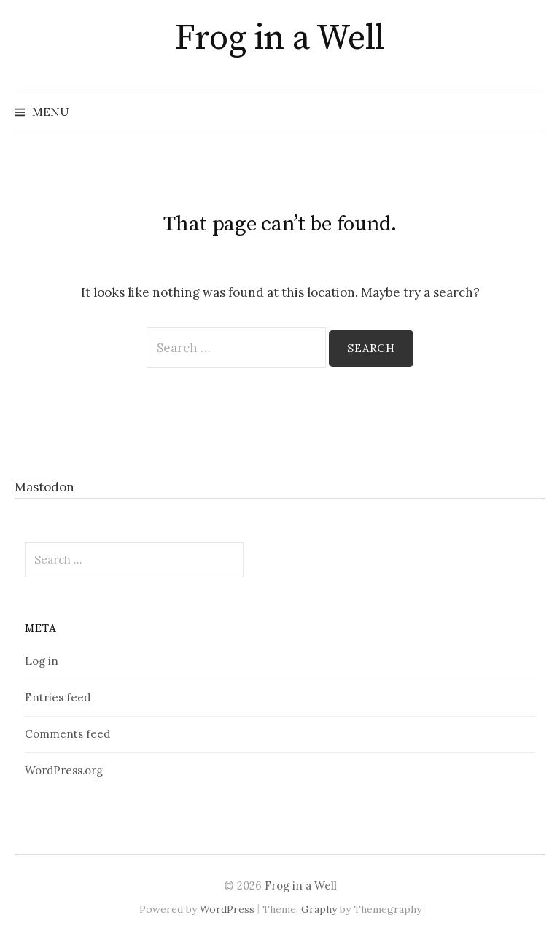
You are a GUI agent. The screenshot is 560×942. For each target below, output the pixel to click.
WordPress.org (64, 770)
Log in (42, 661)
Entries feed (58, 697)
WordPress (227, 909)
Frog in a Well (280, 39)
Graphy (319, 909)
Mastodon (44, 487)
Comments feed (67, 734)
